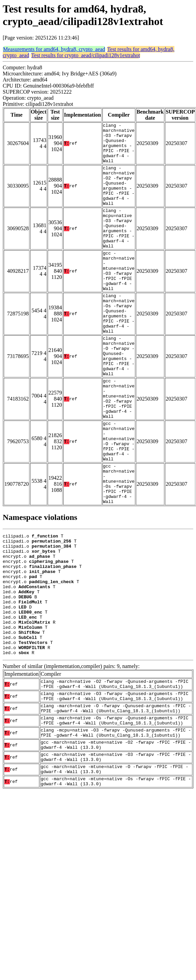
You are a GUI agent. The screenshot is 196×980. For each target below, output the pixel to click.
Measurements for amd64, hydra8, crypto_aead (54, 49)
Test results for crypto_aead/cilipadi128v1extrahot (85, 55)
